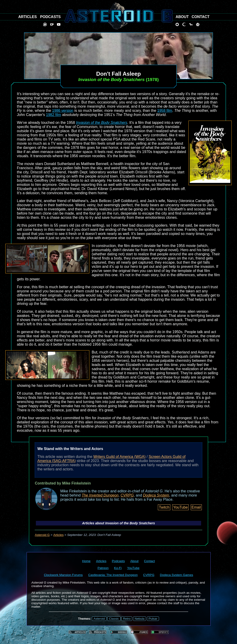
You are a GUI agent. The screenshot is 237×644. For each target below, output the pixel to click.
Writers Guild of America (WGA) (119, 457)
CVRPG (127, 495)
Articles (58, 535)
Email (196, 507)
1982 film (54, 115)
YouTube (180, 507)
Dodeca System (156, 495)
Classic (114, 619)
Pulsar (153, 619)
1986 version (63, 111)
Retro (127, 619)
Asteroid (99, 619)
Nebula (140, 619)
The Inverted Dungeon (100, 495)
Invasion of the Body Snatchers (101, 123)
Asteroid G (42, 535)
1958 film (165, 111)
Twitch (164, 507)
